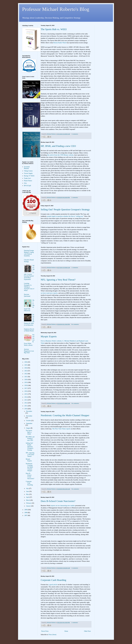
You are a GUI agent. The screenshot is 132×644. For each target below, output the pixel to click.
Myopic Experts (49, 336)
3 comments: (75, 134)
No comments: (75, 324)
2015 (26, 394)
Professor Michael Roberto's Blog (56, 9)
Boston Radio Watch (60, 43)
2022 (26, 374)
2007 (26, 515)
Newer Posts (45, 631)
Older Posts (87, 631)
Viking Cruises (28, 171)
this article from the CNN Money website (60, 155)
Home (66, 631)
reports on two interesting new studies (63, 505)
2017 (26, 388)
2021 (26, 377)
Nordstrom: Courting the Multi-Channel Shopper (65, 415)
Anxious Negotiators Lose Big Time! (29, 351)
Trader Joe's (27, 178)
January (29, 506)
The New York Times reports (61, 429)
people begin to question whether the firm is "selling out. (65, 216)
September (29, 423)
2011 (26, 406)
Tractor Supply (28, 173)
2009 (26, 510)
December (29, 411)
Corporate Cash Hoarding (53, 580)
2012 (26, 403)
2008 (26, 513)
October (29, 421)
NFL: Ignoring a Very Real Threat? (58, 280)
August (28, 428)
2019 (26, 382)
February (29, 503)
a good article (53, 584)
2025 (26, 365)
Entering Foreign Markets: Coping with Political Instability (29, 253)
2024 (26, 368)
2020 (26, 380)
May (28, 494)
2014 (26, 397)
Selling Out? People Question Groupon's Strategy (65, 209)
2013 (26, 400)
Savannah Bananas (27, 168)
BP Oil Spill (28, 186)
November (29, 416)
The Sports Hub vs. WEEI (54, 29)
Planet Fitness (28, 181)
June (28, 491)
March (28, 500)
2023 (26, 371)
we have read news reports (49, 293)
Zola (25, 183)
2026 (26, 362)
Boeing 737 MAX (29, 176)
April (28, 497)
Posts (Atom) (52, 635)
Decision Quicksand (27, 295)
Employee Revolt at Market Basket (29, 330)
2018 (26, 385)
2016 (26, 391)
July (27, 488)
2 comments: (75, 198)
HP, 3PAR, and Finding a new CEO (58, 146)
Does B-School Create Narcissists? (58, 501)
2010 (26, 409)
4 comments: (75, 568)
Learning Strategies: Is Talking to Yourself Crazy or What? (29, 287)
